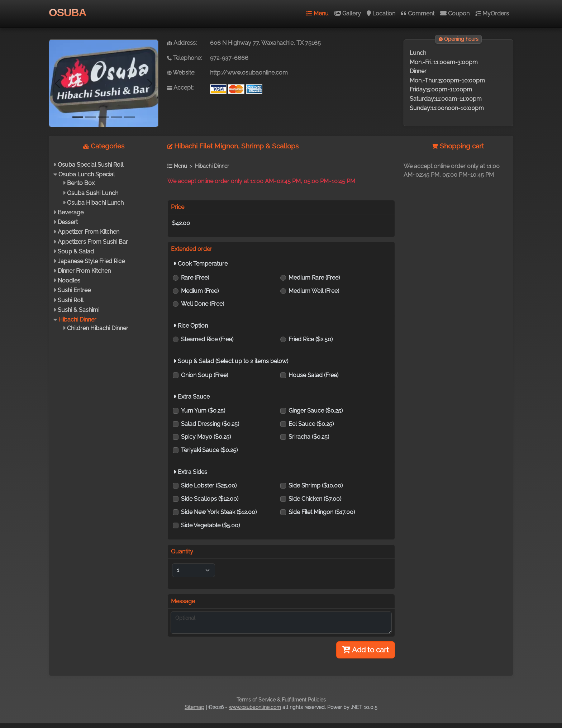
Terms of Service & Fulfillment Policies (281, 700)
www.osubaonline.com (255, 707)
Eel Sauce (311, 424)
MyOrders (492, 13)
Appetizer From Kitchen (89, 232)
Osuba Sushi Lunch (93, 193)
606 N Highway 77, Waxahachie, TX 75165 (265, 43)
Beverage (71, 212)
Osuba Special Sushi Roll (91, 165)
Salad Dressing (210, 424)
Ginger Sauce (316, 411)
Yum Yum (203, 411)
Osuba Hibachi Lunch (95, 203)
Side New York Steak (219, 512)
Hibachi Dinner (77, 320)
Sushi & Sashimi (78, 310)
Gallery (348, 13)
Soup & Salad (76, 251)
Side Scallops (210, 499)
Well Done (203, 304)
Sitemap (194, 707)
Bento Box (81, 183)
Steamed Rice (207, 339)
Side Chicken (315, 499)
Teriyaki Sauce (209, 450)
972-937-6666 (229, 58)
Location (381, 13)
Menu (318, 13)
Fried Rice (311, 339)
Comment (418, 13)
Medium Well (314, 291)
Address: (182, 43)
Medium (200, 291)
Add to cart (366, 650)
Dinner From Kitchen (84, 271)
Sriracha (309, 437)
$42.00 (181, 223)
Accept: (180, 88)
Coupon (455, 13)
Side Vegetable (210, 525)
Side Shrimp (316, 486)
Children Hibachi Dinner (98, 328)
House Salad (313, 375)
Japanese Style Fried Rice (91, 261)
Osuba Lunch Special (87, 174)
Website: (181, 73)
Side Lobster (209, 486)
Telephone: (184, 58)
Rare (195, 278)
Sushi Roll (71, 300)
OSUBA (68, 12)
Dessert (68, 222)
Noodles (69, 280)
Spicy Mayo (206, 437)
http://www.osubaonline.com (249, 73)
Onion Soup (204, 375)
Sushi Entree (74, 290)
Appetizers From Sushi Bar (93, 242)
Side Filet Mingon (322, 512)
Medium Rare (314, 278)
